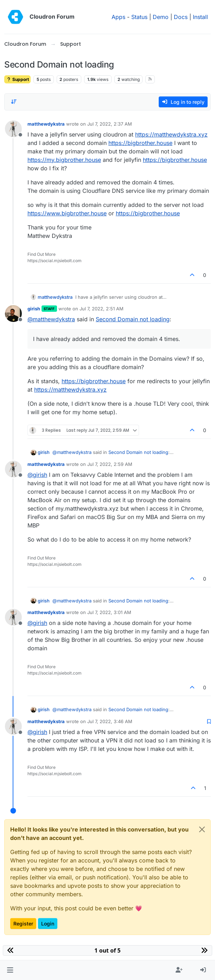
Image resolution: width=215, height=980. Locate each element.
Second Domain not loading (133, 319)
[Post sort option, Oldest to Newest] (14, 102)
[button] (10, 970)
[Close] (202, 829)
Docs (181, 17)
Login (48, 924)
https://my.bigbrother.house (64, 160)
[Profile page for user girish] (13, 314)
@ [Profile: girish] (37, 475)
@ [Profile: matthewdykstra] (51, 319)
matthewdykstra (46, 124)
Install (200, 17)
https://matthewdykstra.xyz (171, 134)
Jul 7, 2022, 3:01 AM (109, 612)
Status (139, 17)
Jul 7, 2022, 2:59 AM (110, 464)
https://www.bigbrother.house (67, 213)
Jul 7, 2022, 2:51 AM (102, 309)
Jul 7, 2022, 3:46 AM (110, 721)
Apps (118, 17)
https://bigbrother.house (140, 143)
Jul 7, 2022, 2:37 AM (110, 124)
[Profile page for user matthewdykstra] (13, 129)
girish (34, 309)
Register (23, 924)
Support (17, 79)
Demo (161, 17)
